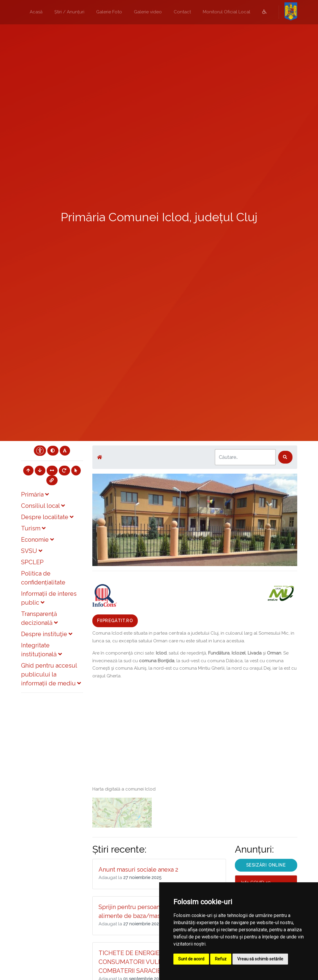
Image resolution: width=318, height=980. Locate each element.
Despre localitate (47, 517)
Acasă (36, 12)
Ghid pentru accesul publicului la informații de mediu (51, 674)
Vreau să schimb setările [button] (260, 959)
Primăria (35, 494)
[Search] (245, 457)
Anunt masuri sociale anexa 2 (138, 870)
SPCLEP (32, 562)
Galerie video (148, 12)
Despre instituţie (47, 634)
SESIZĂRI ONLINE (266, 865)
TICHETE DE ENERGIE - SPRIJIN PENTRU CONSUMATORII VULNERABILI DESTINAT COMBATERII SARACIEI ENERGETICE (157, 962)
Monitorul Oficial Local (227, 12)
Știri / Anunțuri (69, 12)
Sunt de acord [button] (191, 959)
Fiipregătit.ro (115, 621)
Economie (37, 540)
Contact (182, 12)
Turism (33, 528)
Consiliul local (43, 506)
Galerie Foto (109, 12)
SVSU (32, 551)
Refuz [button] (221, 959)
